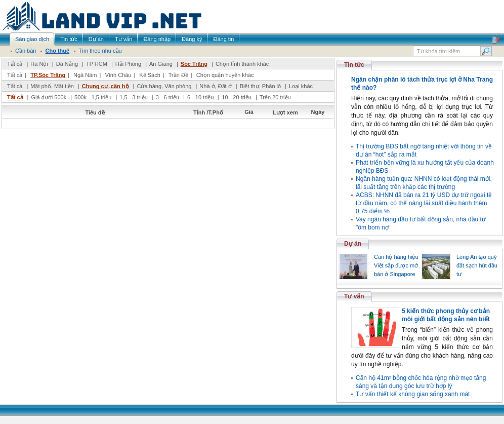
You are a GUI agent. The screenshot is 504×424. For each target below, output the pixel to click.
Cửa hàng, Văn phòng (164, 86)
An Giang (161, 64)
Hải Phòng (128, 64)
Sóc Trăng (194, 64)
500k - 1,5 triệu (94, 97)
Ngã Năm (85, 75)
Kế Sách (150, 75)
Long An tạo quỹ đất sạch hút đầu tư (477, 265)
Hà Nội (39, 64)
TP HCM (97, 64)
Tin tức (354, 65)
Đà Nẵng (67, 64)
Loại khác (301, 86)
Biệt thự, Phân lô (261, 86)
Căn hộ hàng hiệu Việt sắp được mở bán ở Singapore (396, 265)
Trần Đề (178, 75)
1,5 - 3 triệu (134, 97)
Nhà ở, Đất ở (215, 86)
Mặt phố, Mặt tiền (52, 86)
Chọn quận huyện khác (225, 75)
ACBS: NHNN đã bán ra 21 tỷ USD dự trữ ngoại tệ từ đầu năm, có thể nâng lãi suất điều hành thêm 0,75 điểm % (424, 203)
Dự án (353, 244)
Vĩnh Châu (118, 75)
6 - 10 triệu (201, 97)
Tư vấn (354, 296)
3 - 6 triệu (168, 97)
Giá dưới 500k (49, 97)
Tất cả (15, 64)
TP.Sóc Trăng (48, 75)
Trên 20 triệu (275, 97)
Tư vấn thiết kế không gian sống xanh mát (413, 394)
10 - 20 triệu (237, 97)
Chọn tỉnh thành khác (242, 64)
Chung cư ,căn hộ (106, 86)
